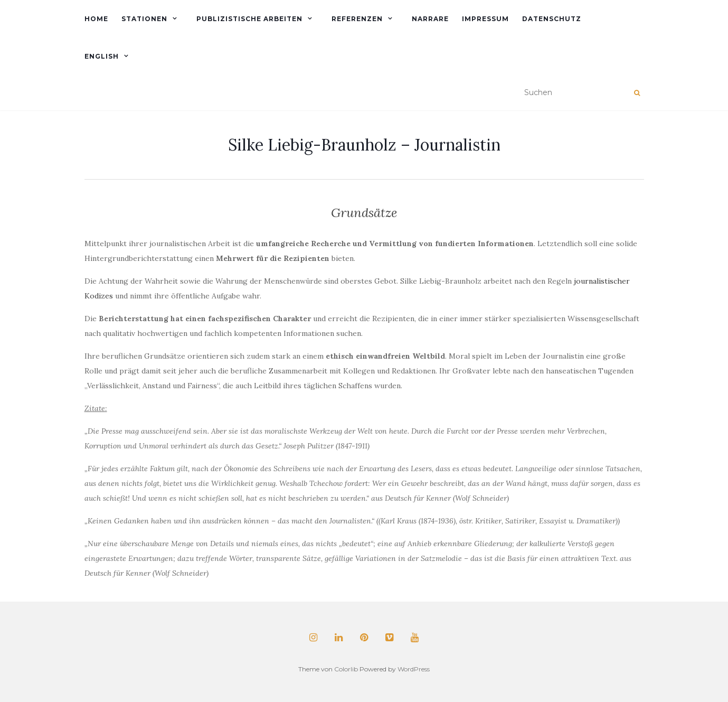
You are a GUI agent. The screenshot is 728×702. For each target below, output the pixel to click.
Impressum (485, 19)
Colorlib (346, 669)
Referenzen (357, 19)
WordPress (414, 669)
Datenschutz (552, 19)
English (102, 56)
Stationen (144, 19)
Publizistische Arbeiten (249, 19)
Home (96, 19)
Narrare (430, 19)
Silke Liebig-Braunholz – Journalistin (364, 145)
